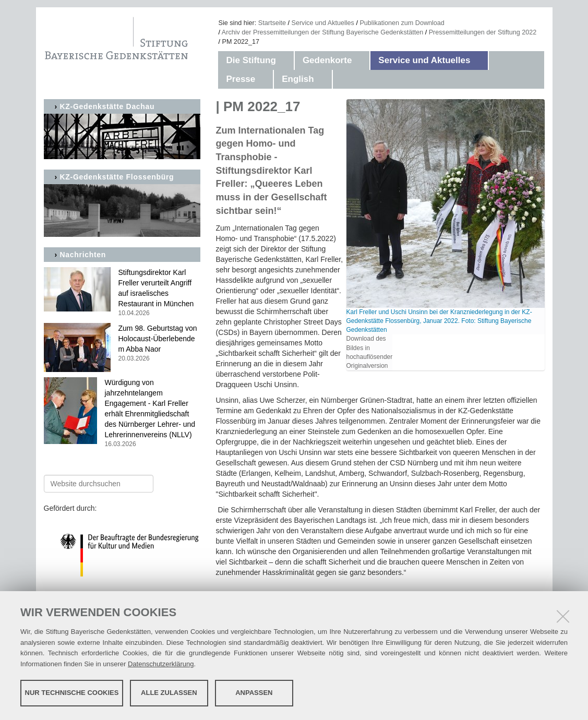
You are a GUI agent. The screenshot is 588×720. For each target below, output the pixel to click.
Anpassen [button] (254, 693)
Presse (241, 79)
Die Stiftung (251, 60)
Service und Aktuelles (323, 23)
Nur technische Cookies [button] (72, 693)
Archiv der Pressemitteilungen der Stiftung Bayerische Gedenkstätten (322, 32)
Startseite (272, 23)
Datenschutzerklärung (161, 664)
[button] (286, 61)
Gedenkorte (327, 60)
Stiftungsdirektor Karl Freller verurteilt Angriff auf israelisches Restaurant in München (122, 293)
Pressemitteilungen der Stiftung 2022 (483, 32)
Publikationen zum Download (402, 23)
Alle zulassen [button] (169, 693)
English (298, 79)
